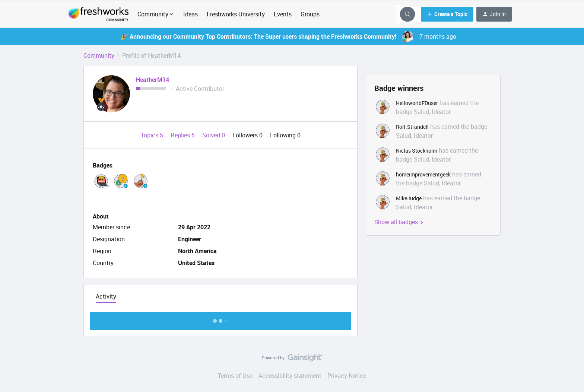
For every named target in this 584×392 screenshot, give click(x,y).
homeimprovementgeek (423, 174)
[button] (447, 14)
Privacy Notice (347, 376)
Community (99, 55)
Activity (106, 296)
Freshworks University (236, 14)
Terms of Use (235, 376)
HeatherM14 (153, 80)
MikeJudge (409, 198)
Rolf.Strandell (412, 127)
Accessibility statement (290, 376)
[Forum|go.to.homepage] (99, 14)
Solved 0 (214, 135)
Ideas (191, 14)
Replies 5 (183, 135)
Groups (310, 14)
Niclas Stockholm (417, 151)
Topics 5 (153, 135)
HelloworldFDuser (417, 103)
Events (283, 14)
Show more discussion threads (221, 319)
